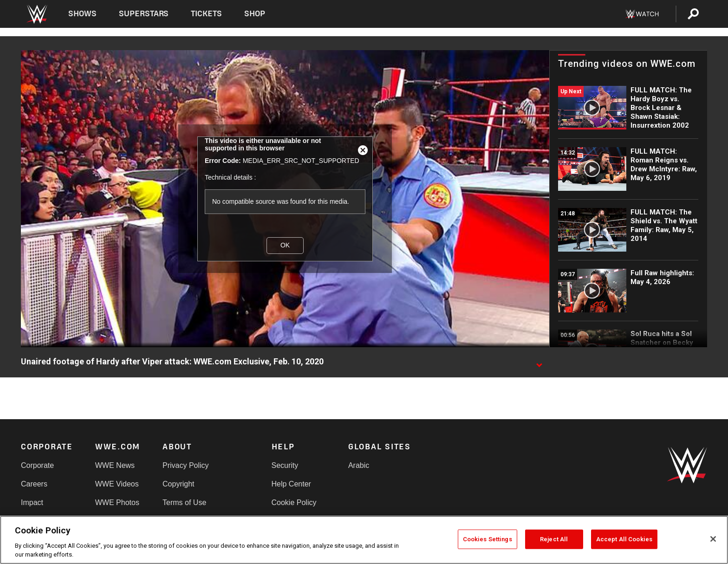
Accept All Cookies (624, 539)
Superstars (144, 14)
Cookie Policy (294, 502)
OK (285, 245)
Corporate (37, 465)
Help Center (291, 484)
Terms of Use (184, 502)
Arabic (359, 465)
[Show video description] (539, 362)
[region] (364, 540)
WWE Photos (117, 502)
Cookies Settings (487, 539)
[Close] (713, 539)
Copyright (178, 484)
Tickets (206, 14)
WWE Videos (117, 484)
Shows (82, 14)
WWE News (115, 465)
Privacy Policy (186, 465)
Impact (32, 502)
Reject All (554, 539)
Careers (34, 484)
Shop (255, 14)
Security (285, 465)
